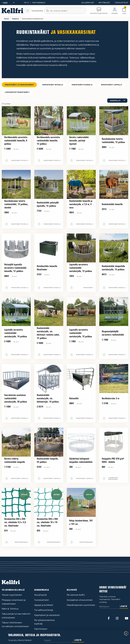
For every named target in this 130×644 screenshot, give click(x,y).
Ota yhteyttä (40, 595)
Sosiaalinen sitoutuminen (80, 600)
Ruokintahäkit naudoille (82, 85)
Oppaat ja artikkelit (44, 605)
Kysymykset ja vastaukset (47, 615)
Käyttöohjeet (104, 3)
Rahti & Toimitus (10, 609)
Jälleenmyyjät (88, 3)
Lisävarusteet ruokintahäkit (17, 92)
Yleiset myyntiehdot (12, 595)
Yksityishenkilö (39, 3)
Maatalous (15, 19)
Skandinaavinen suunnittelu (81, 605)
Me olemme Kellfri (76, 595)
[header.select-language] (9, 3)
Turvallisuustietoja (44, 610)
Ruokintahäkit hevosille (53, 85)
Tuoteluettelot (121, 3)
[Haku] (65, 11)
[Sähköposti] (109, 607)
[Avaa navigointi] (34, 11)
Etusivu (6, 19)
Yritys (26, 3)
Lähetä (124, 606)
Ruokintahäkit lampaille (112, 85)
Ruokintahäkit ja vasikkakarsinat (19, 85)
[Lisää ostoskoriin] (7, 160)
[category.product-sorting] (117, 101)
